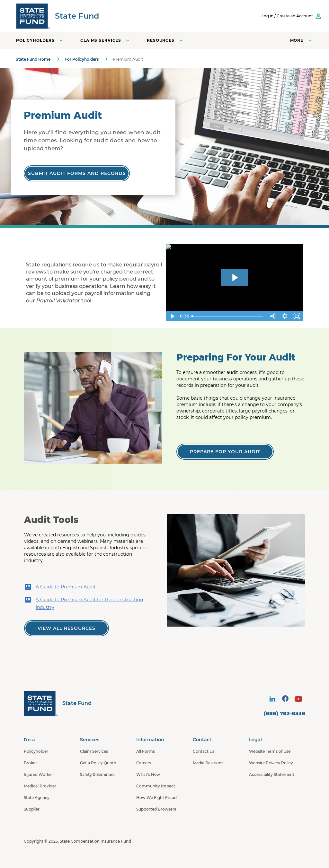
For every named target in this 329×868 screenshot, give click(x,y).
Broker (30, 763)
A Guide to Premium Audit (60, 587)
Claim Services (94, 751)
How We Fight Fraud (156, 798)
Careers (144, 763)
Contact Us (204, 751)
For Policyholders (82, 59)
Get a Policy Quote (98, 763)
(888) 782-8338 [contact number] (285, 713)
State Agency (37, 798)
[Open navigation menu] (302, 40)
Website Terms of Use (270, 751)
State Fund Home (33, 59)
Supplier (32, 809)
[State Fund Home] (58, 703)
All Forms (146, 751)
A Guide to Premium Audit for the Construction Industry (84, 603)
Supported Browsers (156, 809)
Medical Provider (40, 786)
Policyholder (36, 751)
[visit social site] (272, 699)
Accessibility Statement (272, 774)
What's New (148, 774)
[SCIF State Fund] (58, 16)
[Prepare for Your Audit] (225, 452)
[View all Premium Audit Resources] (67, 628)
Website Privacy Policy (271, 763)
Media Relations (208, 763)
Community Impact (156, 786)
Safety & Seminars (97, 774)
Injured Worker (38, 774)
